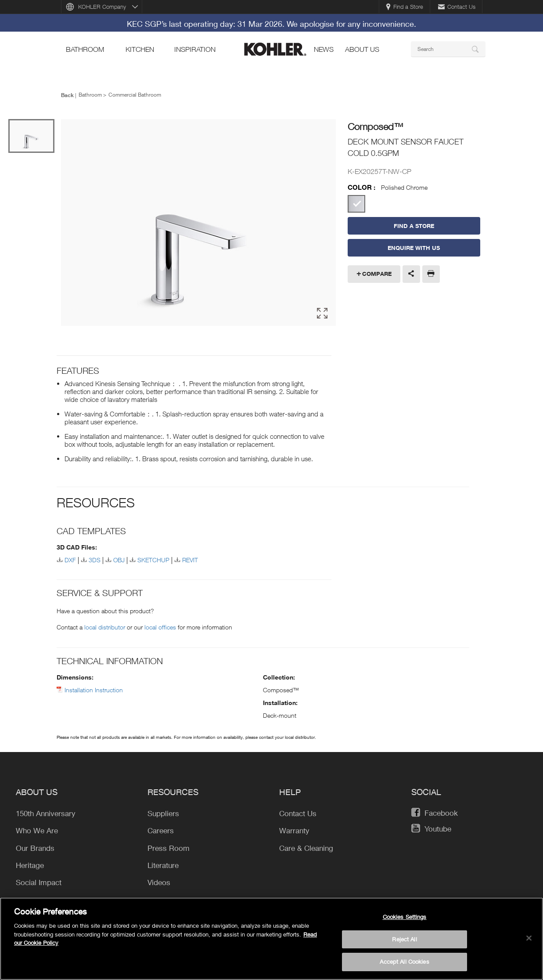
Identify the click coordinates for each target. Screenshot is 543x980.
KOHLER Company (102, 7)
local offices (160, 625)
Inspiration (195, 49)
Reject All (404, 943)
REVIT (190, 559)
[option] (199, 222)
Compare (377, 274)
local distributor (105, 625)
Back (67, 95)
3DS (95, 559)
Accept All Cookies (404, 966)
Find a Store (405, 7)
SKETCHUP (153, 559)
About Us (362, 49)
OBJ (119, 559)
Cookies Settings (405, 920)
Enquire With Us (414, 248)
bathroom (85, 49)
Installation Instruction (94, 688)
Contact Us (457, 7)
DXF (70, 559)
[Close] (529, 942)
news (324, 49)
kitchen (140, 49)
